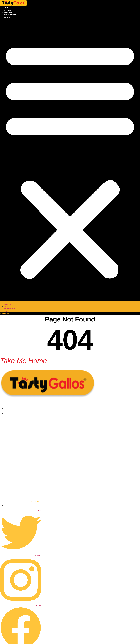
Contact (7, 17)
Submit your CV (10, 15)
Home (6, 8)
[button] (70, 160)
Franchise (8, 12)
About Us (8, 10)
